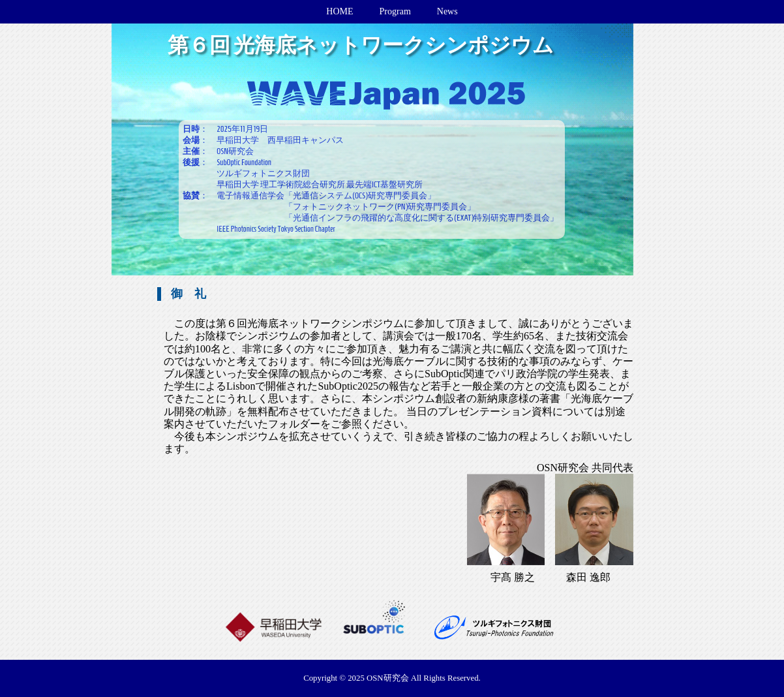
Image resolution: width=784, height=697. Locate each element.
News (447, 11)
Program (395, 11)
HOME (339, 11)
